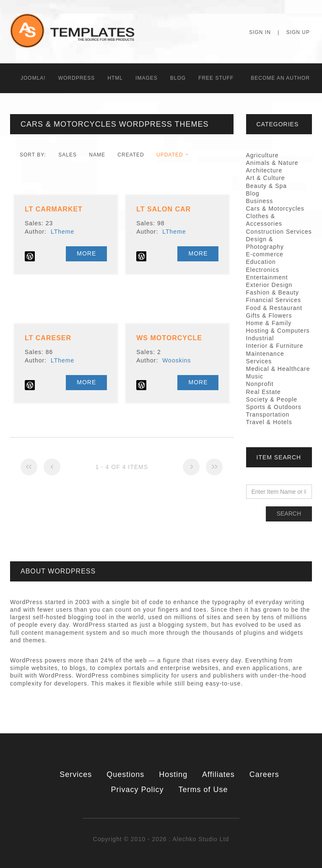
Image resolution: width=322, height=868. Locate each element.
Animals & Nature (272, 163)
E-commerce (265, 254)
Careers (264, 774)
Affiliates (218, 774)
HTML (115, 78)
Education (261, 262)
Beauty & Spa (267, 186)
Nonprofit (260, 384)
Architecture (264, 170)
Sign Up (298, 32)
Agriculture (262, 155)
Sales (68, 155)
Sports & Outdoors (274, 407)
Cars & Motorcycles (275, 209)
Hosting (173, 774)
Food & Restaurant (274, 308)
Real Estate (264, 392)
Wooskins (177, 360)
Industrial (260, 338)
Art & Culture (266, 178)
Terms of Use (203, 790)
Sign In (260, 32)
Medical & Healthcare (278, 369)
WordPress (77, 78)
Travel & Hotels (269, 422)
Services (76, 774)
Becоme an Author (280, 78)
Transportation (268, 414)
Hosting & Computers (278, 331)
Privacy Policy (138, 790)
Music (255, 376)
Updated (170, 155)
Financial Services (274, 300)
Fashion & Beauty (273, 292)
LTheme (62, 232)
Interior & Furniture (275, 346)
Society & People (272, 399)
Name (97, 155)
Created (131, 155)
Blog (178, 78)
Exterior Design (269, 285)
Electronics (263, 270)
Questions (125, 774)
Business (260, 201)
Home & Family (269, 323)
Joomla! (33, 78)
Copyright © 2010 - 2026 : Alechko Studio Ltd (161, 839)
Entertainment (267, 277)
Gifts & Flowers (269, 315)
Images (147, 78)
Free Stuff (216, 78)
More (86, 253)
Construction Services (279, 232)
